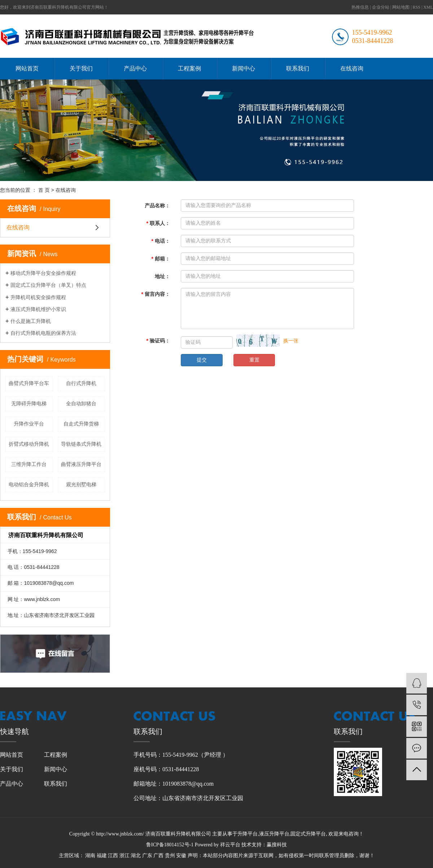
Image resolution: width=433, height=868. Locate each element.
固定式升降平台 (308, 834)
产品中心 (135, 68)
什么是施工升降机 (31, 321)
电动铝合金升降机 (29, 484)
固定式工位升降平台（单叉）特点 (48, 285)
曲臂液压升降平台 (81, 464)
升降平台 (248, 834)
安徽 (181, 856)
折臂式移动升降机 (29, 444)
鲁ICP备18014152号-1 (170, 845)
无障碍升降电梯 (29, 403)
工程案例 (189, 68)
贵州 (170, 856)
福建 (102, 856)
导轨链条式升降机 (81, 444)
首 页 (44, 190)
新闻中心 (244, 68)
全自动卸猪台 (81, 403)
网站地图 (401, 7)
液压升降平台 (274, 834)
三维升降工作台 (29, 464)
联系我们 (298, 68)
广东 (147, 856)
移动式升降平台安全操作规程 (43, 273)
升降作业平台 (29, 424)
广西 (158, 856)
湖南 (90, 856)
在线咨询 (352, 68)
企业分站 (381, 7)
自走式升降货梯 (81, 424)
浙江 (124, 856)
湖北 (136, 856)
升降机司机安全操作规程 (38, 297)
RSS (417, 7)
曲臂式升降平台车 (29, 383)
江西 (113, 856)
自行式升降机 (81, 383)
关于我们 (81, 68)
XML (428, 7)
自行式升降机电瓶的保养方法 (43, 333)
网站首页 (27, 68)
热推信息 (360, 7)
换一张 (291, 341)
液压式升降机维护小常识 (38, 309)
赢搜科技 (277, 845)
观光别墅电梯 (81, 484)
